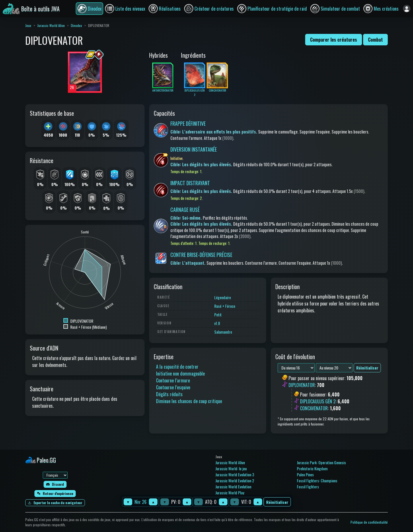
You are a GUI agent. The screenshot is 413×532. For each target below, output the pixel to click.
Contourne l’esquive (173, 387)
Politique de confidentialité (369, 522)
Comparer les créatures (334, 40)
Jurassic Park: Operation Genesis (321, 462)
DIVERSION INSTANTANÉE (194, 149)
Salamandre (223, 332)
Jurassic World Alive (51, 25)
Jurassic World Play (230, 493)
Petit (218, 315)
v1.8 (217, 323)
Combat (375, 40)
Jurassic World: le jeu (231, 468)
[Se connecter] (407, 9)
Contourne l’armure (173, 380)
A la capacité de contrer (177, 367)
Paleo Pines (305, 474)
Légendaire (223, 297)
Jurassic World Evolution (233, 486)
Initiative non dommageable (180, 374)
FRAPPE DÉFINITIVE (188, 123)
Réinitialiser (277, 502)
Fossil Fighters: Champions (317, 480)
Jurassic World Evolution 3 (235, 474)
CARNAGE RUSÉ (185, 210)
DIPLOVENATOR (302, 385)
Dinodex (76, 25)
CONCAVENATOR (314, 408)
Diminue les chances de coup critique (189, 401)
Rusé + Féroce (225, 306)
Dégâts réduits (169, 394)
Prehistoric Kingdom (312, 468)
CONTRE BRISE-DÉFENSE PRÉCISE (201, 255)
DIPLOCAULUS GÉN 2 (318, 401)
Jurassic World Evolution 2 (235, 480)
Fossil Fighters (308, 486)
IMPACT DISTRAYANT (190, 183)
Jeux (28, 25)
